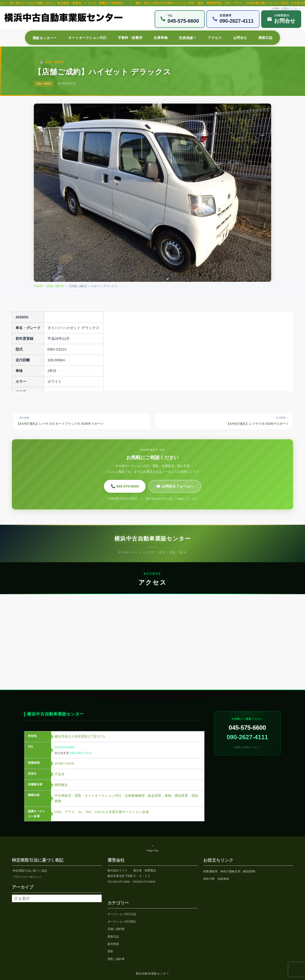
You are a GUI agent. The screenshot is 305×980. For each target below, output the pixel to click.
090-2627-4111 (81, 757)
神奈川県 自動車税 (216, 879)
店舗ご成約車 (55, 286)
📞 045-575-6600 (125, 486)
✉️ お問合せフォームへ (175, 486)
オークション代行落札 (122, 921)
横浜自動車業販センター (152, 973)
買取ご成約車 (116, 959)
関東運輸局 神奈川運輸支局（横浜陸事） (230, 871)
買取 (110, 951)
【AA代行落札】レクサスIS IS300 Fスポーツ (224, 421)
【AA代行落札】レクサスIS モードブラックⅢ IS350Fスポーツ (81, 421)
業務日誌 (113, 936)
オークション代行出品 (122, 914)
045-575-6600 (65, 752)
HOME (38, 286)
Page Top (152, 848)
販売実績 (113, 944)
